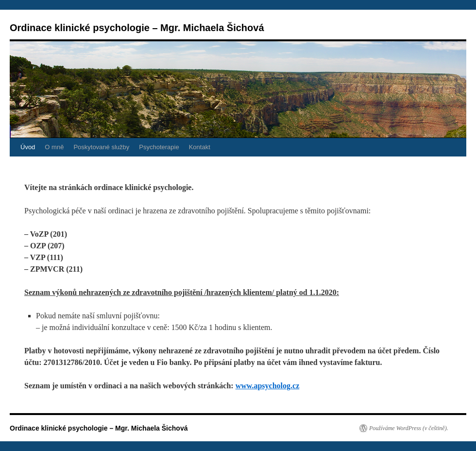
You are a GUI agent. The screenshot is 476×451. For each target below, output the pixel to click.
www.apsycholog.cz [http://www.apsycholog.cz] (268, 386)
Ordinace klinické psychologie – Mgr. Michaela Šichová (137, 28)
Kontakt (200, 147)
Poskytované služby (101, 147)
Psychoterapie (159, 147)
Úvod (28, 147)
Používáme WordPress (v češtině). (409, 428)
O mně (54, 147)
